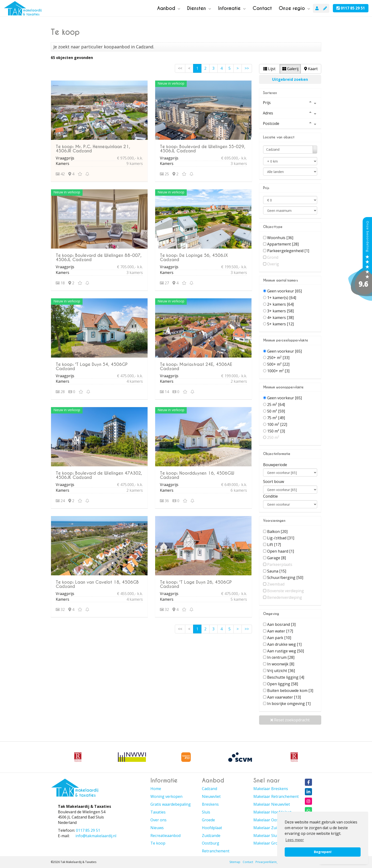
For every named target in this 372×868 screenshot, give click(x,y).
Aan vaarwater (284, 697)
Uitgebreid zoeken (290, 79)
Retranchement (216, 851)
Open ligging (283, 684)
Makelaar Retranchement (276, 796)
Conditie (270, 496)
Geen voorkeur (284, 291)
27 (164, 283)
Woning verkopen (166, 796)
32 (60, 609)
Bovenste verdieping (286, 591)
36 (164, 501)
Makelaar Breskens (271, 789)
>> (247, 68)
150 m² (276, 431)
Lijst (269, 69)
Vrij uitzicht (281, 671)
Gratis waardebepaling (171, 804)
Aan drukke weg (284, 644)
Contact (262, 8)
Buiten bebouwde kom (290, 691)
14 (164, 392)
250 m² (273, 437)
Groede (208, 820)
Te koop (158, 843)
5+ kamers (280, 324)
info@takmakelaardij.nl (96, 836)
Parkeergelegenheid (288, 251)
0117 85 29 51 (351, 8)
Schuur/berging (285, 577)
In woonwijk (281, 664)
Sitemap (235, 862)
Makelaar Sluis (266, 836)
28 (60, 392)
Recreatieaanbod (165, 836)
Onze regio (294, 8)
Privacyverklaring (267, 862)
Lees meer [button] (295, 840)
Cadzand (209, 789)
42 (60, 174)
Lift (274, 545)
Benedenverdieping (285, 597)
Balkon (277, 532)
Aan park (279, 638)
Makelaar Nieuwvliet (272, 804)
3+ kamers (280, 311)
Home (156, 789)
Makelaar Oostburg (271, 820)
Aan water (280, 631)
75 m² (276, 418)
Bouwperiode (275, 465)
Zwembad (276, 584)
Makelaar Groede (269, 843)
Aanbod (169, 8)
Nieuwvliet (211, 796)
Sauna (277, 571)
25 (164, 174)
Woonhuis (280, 238)
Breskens (210, 804)
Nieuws (157, 828)
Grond (273, 257)
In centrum (281, 657)
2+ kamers (280, 304)
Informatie (232, 8)
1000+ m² (278, 371)
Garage (277, 558)
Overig (273, 264)
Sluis (206, 812)
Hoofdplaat (212, 828)
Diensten (199, 8)
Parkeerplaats (280, 564)
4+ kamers (280, 318)
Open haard (281, 551)
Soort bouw (274, 482)
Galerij (290, 69)
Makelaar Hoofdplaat (272, 812)
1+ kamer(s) (282, 298)
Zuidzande (211, 836)
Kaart (311, 69)
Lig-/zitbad (281, 538)
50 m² (276, 411)
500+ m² (278, 364)
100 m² (277, 424)
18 (60, 283)
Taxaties (158, 812)
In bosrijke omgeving (289, 704)
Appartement (283, 244)
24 (60, 501)
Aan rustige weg (286, 651)
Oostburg (211, 843)
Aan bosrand (281, 624)
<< (180, 68)
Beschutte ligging (286, 677)
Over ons (158, 820)
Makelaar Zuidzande (272, 828)
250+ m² (278, 358)
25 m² (276, 404)
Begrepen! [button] (323, 852)
